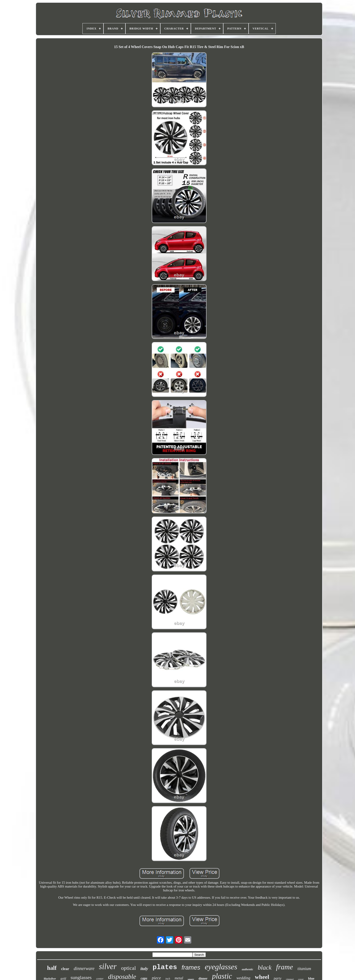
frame (284, 967)
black (265, 967)
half (52, 968)
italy (144, 969)
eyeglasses (221, 967)
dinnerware (84, 968)
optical (128, 968)
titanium (304, 969)
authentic (248, 969)
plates (165, 967)
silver (108, 967)
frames (191, 968)
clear (65, 969)
